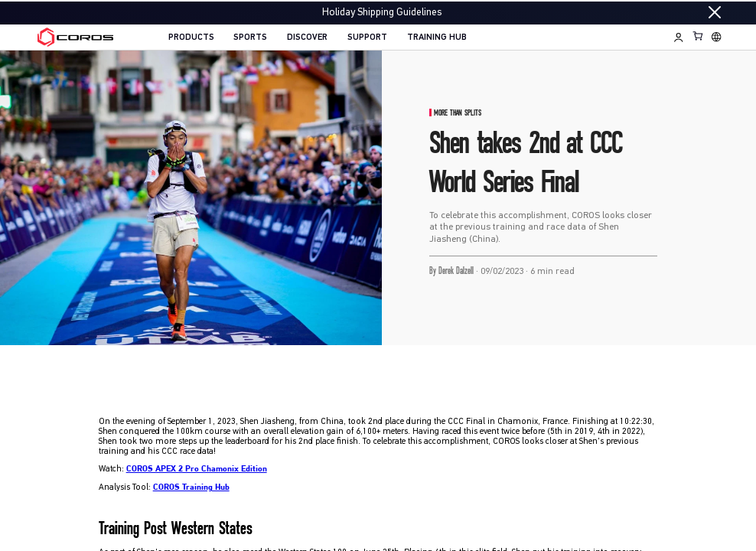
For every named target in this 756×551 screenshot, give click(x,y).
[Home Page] (75, 37)
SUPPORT (367, 37)
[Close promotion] (715, 12)
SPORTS (250, 37)
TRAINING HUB (437, 37)
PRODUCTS (191, 37)
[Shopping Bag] (698, 36)
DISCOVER (307, 37)
